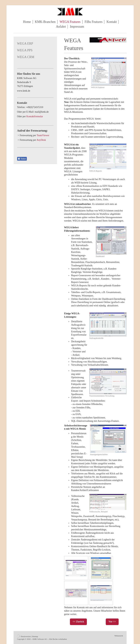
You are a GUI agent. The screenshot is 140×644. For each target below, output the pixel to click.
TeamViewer (43, 135)
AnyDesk (41, 140)
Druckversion (24, 636)
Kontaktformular (35, 116)
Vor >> (112, 622)
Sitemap (35, 636)
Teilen (22, 159)
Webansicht (119, 636)
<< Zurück (78, 622)
